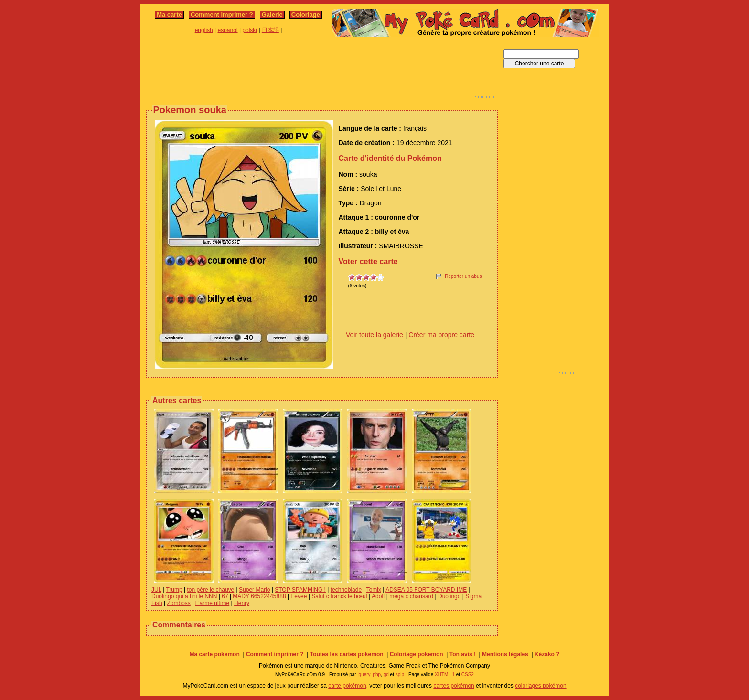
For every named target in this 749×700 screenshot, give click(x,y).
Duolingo (449, 596)
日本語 (270, 30)
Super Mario (254, 590)
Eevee (299, 596)
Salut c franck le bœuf (339, 596)
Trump (174, 590)
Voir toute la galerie (374, 335)
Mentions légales (505, 654)
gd (386, 674)
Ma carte (169, 15)
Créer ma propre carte (441, 335)
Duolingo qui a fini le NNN (184, 596)
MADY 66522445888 (259, 596)
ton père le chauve (211, 590)
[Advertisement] (322, 71)
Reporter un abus (463, 276)
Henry (242, 603)
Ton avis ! (463, 654)
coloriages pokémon (540, 686)
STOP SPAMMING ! (300, 590)
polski (250, 30)
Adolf (378, 596)
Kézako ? (547, 654)
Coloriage (306, 15)
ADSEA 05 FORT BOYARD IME (426, 590)
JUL (156, 590)
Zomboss (178, 603)
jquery (364, 674)
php (377, 674)
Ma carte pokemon (214, 654)
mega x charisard (411, 596)
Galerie (272, 15)
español (228, 30)
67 (225, 596)
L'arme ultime (213, 603)
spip (400, 674)
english (204, 30)
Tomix (374, 590)
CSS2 (468, 674)
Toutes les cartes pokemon (347, 654)
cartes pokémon (454, 686)
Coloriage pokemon (417, 654)
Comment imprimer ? (222, 15)
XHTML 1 (445, 674)
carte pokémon (347, 686)
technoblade (346, 590)
